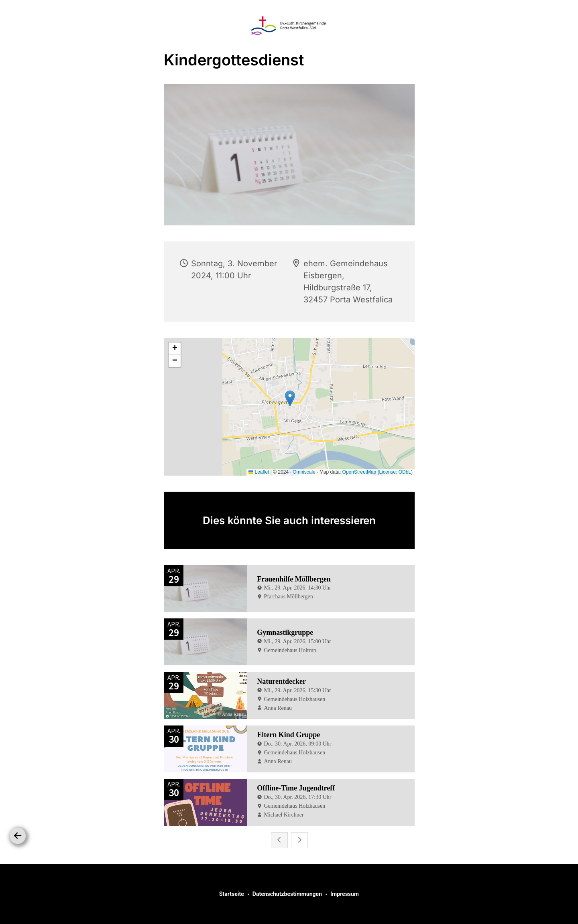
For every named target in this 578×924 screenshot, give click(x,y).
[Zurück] (18, 836)
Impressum (345, 894)
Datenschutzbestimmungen (287, 894)
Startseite (232, 894)
